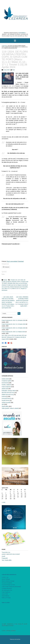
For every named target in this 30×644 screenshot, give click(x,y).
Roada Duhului (6, 400)
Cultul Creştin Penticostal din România (11, 587)
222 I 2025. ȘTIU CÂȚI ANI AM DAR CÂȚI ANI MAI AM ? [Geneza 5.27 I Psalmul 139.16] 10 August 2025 (14, 337)
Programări (5, 558)
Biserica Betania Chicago (8, 581)
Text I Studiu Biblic (7, 560)
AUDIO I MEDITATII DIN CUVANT (11, 554)
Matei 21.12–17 (16, 289)
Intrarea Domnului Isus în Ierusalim (19, 287)
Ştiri (3, 404)
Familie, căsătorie (6, 385)
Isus (3, 289)
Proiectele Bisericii (7, 398)
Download (21, 261)
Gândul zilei (5, 389)
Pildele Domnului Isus (8, 395)
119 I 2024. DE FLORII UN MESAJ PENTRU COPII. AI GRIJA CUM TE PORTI (15, 282)
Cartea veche (5, 379)
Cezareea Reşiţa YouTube (8, 585)
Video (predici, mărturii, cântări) (10, 408)
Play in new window (12, 261)
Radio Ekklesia (5, 596)
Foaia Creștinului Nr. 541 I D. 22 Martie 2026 (14, 324)
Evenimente (5, 383)
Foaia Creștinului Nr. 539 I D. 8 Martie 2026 (13, 332)
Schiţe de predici (6, 402)
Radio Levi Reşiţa (6, 598)
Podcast (5, 280)
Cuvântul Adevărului (7, 588)
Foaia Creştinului (6, 387)
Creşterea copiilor (6, 381)
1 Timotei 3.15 (13, 280)
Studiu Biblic (5, 406)
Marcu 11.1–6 (8, 289)
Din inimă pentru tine (7, 590)
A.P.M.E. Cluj (5, 577)
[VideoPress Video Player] (15, 612)
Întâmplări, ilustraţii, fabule (9, 391)
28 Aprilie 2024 (11, 283)
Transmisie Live (6, 552)
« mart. (4, 502)
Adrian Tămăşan (6, 579)
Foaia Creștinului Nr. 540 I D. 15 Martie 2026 (14, 328)
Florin (13, 70)
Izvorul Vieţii (5, 594)
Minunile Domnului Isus (8, 393)
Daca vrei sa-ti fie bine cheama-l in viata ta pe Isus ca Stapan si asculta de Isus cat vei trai (15, 285)
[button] (15, 41)
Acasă (3, 556)
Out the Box (17, 639)
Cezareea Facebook (7, 583)
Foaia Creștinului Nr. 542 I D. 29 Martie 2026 (14, 320)
